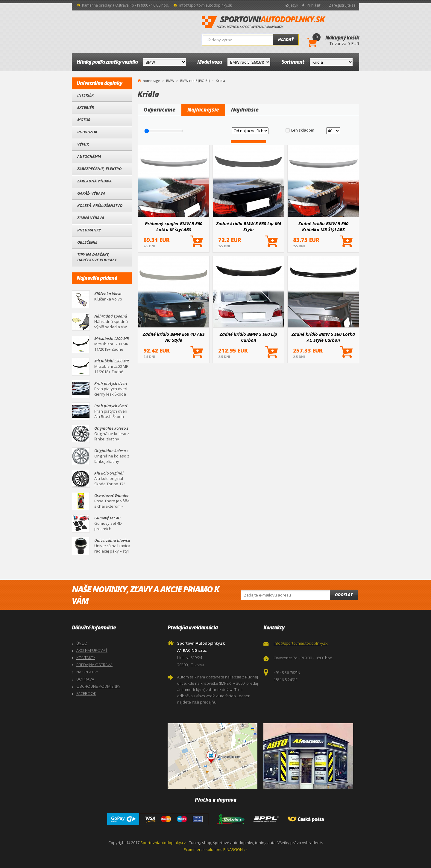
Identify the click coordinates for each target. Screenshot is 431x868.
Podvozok (87, 132)
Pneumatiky (89, 230)
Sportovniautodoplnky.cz (163, 843)
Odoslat (344, 595)
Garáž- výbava (91, 193)
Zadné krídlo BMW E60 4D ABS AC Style (174, 337)
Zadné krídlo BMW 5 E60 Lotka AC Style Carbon (323, 337)
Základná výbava (94, 181)
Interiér (85, 95)
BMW (170, 81)
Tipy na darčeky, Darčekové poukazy (97, 257)
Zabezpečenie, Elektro (99, 169)
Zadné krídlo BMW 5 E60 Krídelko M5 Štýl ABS (323, 226)
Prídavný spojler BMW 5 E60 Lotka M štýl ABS (174, 226)
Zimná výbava (91, 218)
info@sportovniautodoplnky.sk (205, 5)
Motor (84, 120)
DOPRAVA (85, 679)
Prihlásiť (314, 5)
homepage (151, 80)
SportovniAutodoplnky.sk (264, 22)
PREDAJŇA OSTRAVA (94, 665)
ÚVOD (82, 643)
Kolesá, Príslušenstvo (100, 205)
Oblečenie (87, 242)
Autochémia (89, 156)
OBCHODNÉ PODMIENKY (98, 686)
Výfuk (83, 144)
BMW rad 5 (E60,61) (195, 81)
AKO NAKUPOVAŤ (92, 650)
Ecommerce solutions (203, 849)
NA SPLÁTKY (87, 672)
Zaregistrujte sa (342, 5)
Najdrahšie (245, 110)
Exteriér (86, 107)
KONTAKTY (86, 658)
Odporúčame (160, 110)
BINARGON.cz (235, 849)
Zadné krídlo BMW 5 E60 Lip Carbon (248, 337)
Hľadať (286, 39)
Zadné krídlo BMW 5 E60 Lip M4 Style (249, 226)
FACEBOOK (86, 693)
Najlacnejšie (203, 110)
